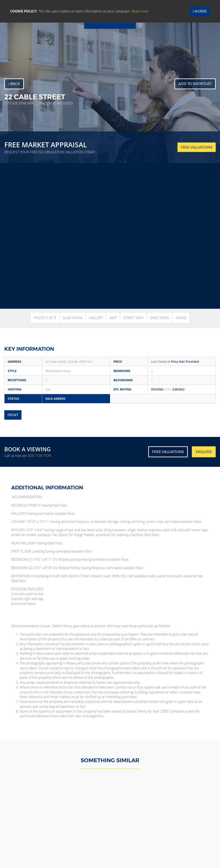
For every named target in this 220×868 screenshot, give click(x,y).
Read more (140, 11)
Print (13, 415)
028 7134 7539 (39, 456)
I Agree (200, 11)
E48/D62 (178, 389)
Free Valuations (168, 452)
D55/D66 (157, 389)
